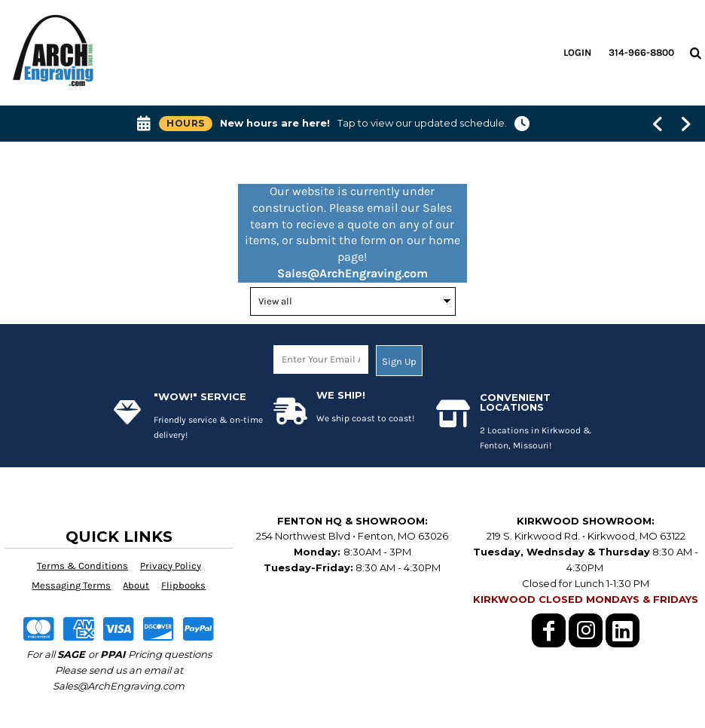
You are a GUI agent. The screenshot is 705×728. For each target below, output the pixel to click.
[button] (695, 53)
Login (577, 52)
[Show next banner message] (686, 124)
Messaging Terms (71, 585)
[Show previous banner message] (658, 124)
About (136, 585)
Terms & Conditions (82, 566)
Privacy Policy (171, 566)
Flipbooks (183, 585)
